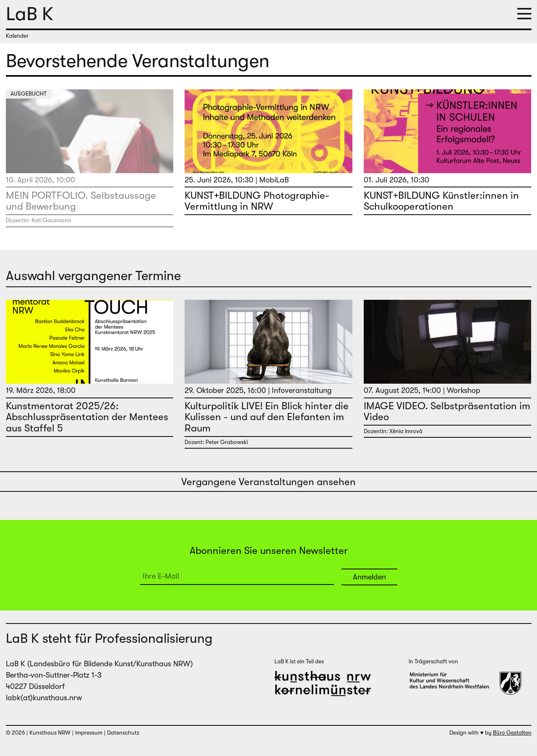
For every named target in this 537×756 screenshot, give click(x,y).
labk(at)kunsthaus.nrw (44, 698)
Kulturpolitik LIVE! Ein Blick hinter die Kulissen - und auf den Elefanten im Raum (267, 417)
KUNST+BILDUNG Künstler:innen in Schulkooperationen (441, 201)
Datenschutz (123, 733)
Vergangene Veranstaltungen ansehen (268, 482)
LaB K (30, 14)
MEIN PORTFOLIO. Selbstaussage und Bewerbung (81, 201)
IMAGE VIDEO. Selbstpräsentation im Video (447, 411)
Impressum (89, 733)
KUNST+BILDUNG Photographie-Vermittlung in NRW (257, 201)
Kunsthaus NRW (50, 733)
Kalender (17, 36)
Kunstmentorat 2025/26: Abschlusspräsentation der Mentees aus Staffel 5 (87, 417)
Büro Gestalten (512, 733)
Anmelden (369, 577)
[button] (524, 14)
